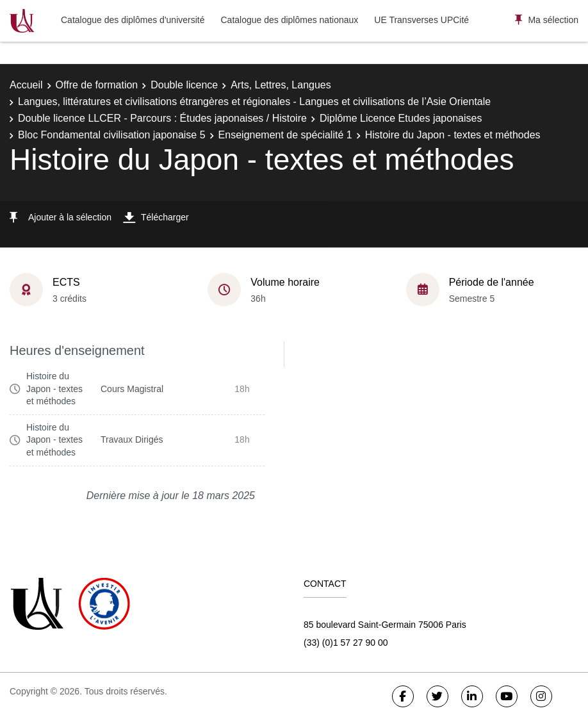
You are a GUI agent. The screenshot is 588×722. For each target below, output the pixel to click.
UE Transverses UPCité (421, 20)
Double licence (184, 85)
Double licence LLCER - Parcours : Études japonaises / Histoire (162, 118)
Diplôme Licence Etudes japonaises (401, 118)
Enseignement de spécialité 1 (285, 135)
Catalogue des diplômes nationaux (289, 20)
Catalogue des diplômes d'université (133, 20)
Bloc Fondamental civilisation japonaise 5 (112, 135)
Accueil (26, 85)
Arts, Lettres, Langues (281, 85)
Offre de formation (97, 85)
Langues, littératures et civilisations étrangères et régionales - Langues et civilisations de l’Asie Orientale (254, 102)
